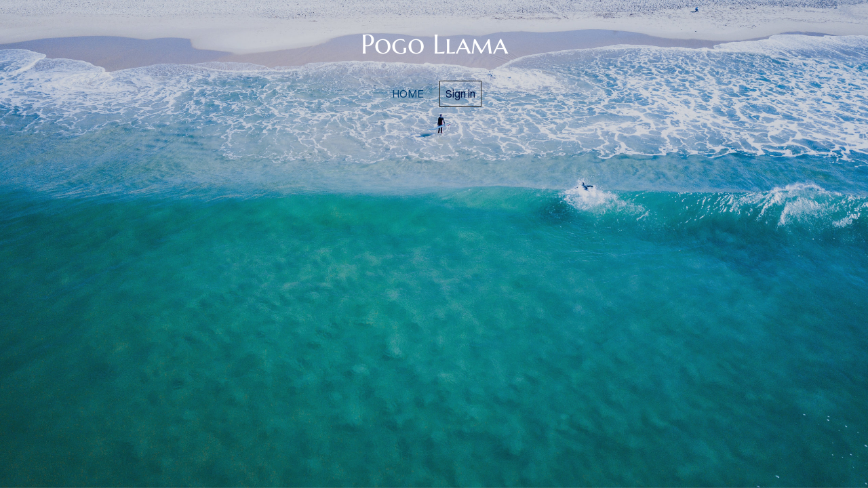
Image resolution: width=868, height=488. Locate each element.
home (408, 94)
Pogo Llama (434, 44)
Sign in (460, 94)
